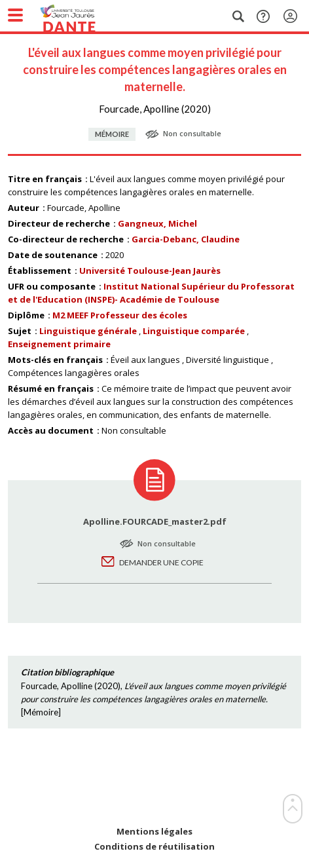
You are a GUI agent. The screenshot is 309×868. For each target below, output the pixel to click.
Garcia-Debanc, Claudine (186, 239)
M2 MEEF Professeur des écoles (120, 315)
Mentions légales (154, 832)
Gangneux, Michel (157, 223)
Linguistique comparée (194, 331)
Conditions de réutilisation (154, 847)
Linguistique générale (88, 331)
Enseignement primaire (59, 344)
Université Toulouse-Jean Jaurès (150, 271)
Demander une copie (161, 562)
